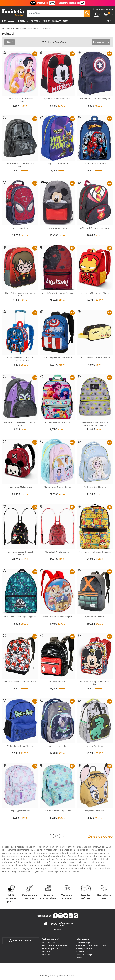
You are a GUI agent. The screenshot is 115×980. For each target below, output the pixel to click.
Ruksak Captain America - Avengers (95, 99)
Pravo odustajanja (84, 955)
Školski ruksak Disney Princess (57, 487)
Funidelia (6, 29)
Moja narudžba (49, 942)
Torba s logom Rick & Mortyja (20, 746)
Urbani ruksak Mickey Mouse (20, 487)
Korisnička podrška (21, 941)
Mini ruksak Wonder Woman (57, 552)
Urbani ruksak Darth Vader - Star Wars (20, 165)
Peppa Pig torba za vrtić (20, 811)
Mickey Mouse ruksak (57, 228)
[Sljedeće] (64, 836)
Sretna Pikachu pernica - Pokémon (95, 358)
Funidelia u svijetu (84, 942)
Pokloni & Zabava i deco (55, 21)
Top (109, 21)
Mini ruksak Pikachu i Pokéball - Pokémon (20, 553)
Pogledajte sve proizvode (101, 836)
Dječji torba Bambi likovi (95, 811)
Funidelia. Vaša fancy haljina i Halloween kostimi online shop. (13, 13)
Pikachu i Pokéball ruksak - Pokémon (95, 552)
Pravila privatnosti (84, 948)
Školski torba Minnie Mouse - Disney (20, 681)
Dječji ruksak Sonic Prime (57, 163)
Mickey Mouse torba (57, 681)
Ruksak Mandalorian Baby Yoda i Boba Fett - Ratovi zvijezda (95, 424)
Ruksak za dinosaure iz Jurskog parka (20, 617)
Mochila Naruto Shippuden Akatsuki (57, 293)
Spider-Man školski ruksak (95, 163)
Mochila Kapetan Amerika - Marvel (57, 358)
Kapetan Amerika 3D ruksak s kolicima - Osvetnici (20, 359)
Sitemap (79, 958)
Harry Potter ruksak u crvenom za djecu (20, 294)
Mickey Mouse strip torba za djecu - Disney (95, 683)
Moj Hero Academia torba (95, 617)
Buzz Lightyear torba (57, 746)
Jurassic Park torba (95, 746)
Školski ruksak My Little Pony (57, 422)
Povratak (46, 951)
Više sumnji (47, 955)
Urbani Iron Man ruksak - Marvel (95, 293)
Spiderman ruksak (20, 228)
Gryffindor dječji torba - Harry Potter (95, 228)
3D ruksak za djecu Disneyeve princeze (20, 100)
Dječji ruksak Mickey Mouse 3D (57, 99)
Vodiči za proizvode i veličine (54, 945)
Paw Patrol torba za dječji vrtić (57, 811)
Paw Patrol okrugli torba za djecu (57, 617)
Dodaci (34, 21)
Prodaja (16, 29)
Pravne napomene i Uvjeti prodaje (91, 945)
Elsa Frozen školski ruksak (95, 487)
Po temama (8, 21)
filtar (8, 42)
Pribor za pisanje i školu (32, 29)
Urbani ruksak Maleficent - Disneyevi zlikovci (20, 424)
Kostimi (22, 21)
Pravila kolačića (82, 951)
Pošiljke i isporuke (50, 948)
